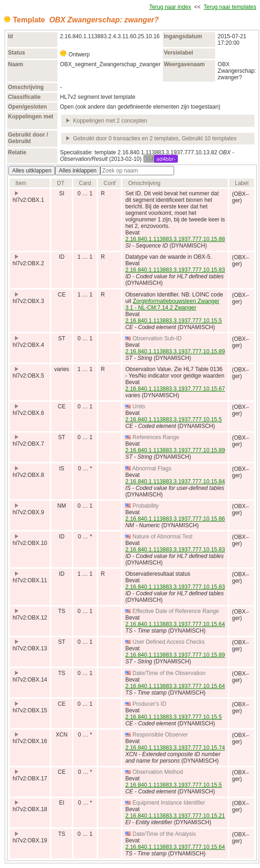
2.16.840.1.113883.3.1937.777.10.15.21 (175, 816)
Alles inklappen (78, 171)
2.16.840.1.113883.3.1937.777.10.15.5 (173, 321)
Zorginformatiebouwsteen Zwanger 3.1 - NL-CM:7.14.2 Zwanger (172, 304)
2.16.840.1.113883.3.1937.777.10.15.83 (175, 270)
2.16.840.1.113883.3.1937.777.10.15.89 (175, 351)
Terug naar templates (230, 7)
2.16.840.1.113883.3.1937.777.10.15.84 (175, 482)
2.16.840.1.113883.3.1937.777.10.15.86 (175, 519)
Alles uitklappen (32, 171)
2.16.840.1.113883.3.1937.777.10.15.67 (175, 389)
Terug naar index (170, 7)
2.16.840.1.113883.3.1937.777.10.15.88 (175, 239)
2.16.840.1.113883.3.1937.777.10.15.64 (175, 624)
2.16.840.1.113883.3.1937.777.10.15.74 (175, 748)
